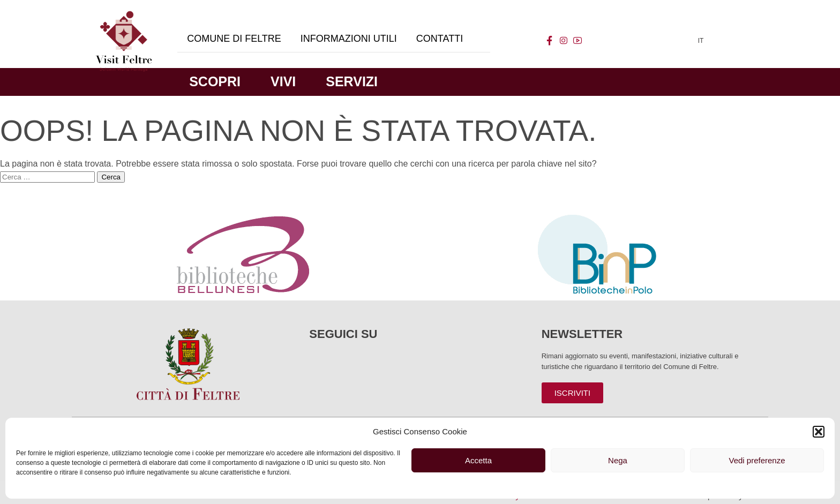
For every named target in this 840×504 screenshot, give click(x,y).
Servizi (352, 81)
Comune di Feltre (234, 39)
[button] (819, 432)
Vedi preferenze (757, 460)
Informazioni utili (349, 39)
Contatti (440, 39)
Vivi (283, 81)
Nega (618, 460)
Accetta (478, 460)
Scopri (215, 81)
